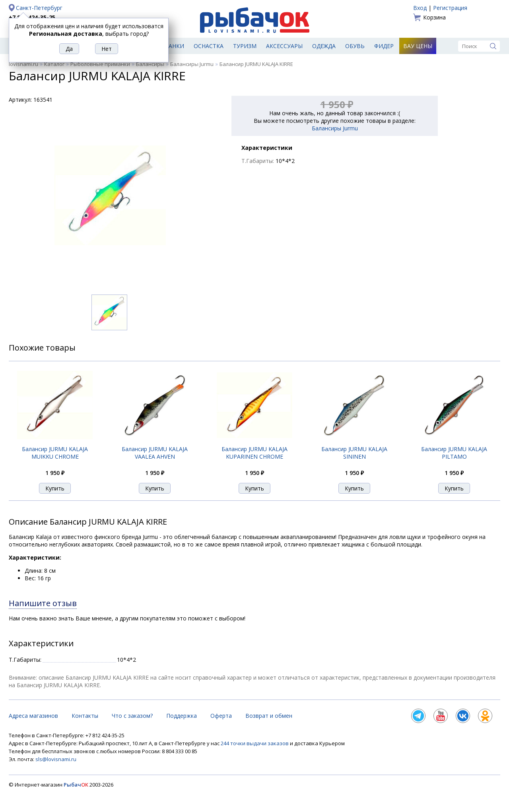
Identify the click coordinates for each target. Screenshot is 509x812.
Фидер (384, 46)
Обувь (355, 46)
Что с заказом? (132, 716)
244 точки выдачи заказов (255, 743)
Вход (420, 8)
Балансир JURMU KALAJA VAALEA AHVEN (155, 453)
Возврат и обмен (269, 716)
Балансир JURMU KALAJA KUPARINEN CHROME (254, 453)
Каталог (54, 64)
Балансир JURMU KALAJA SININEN (354, 453)
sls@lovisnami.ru (56, 759)
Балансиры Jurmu (192, 64)
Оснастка (209, 46)
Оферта (221, 716)
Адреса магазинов (33, 716)
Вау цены (418, 46)
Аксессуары (284, 46)
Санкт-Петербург (39, 8)
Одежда (324, 46)
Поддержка (182, 716)
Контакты (85, 716)
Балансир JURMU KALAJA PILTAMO (454, 453)
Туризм (245, 46)
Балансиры (150, 64)
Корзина (434, 17)
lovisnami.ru (23, 64)
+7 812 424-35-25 (32, 17)
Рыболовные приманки (100, 64)
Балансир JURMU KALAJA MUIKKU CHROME (55, 453)
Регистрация (450, 8)
